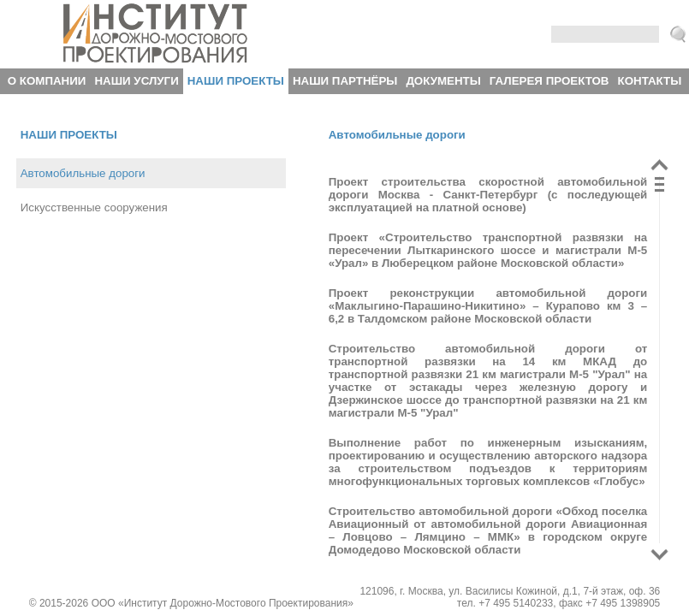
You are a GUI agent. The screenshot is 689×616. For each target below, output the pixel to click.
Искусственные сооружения (94, 207)
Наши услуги (136, 81)
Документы (443, 81)
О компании (47, 81)
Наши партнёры (345, 81)
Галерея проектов (549, 81)
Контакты (650, 81)
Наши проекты (236, 81)
